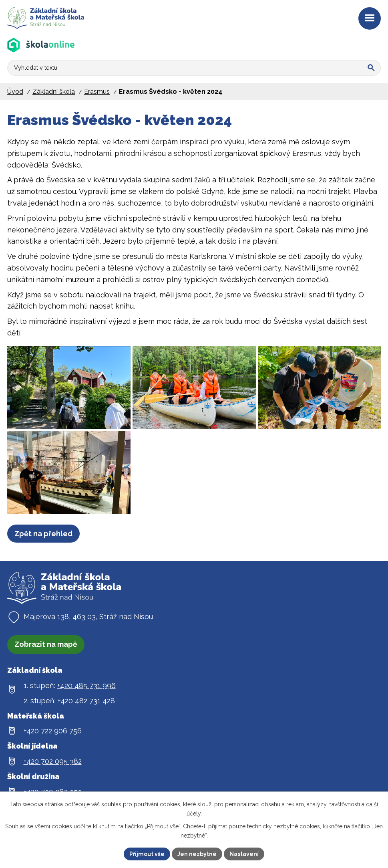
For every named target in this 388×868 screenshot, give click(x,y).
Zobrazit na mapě (46, 655)
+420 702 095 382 (53, 772)
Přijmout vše (147, 854)
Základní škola (54, 92)
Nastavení (244, 854)
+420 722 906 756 (53, 742)
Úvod (15, 92)
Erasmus (97, 92)
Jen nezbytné (197, 854)
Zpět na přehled (43, 544)
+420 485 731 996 (86, 696)
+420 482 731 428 (86, 712)
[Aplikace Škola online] (41, 45)
